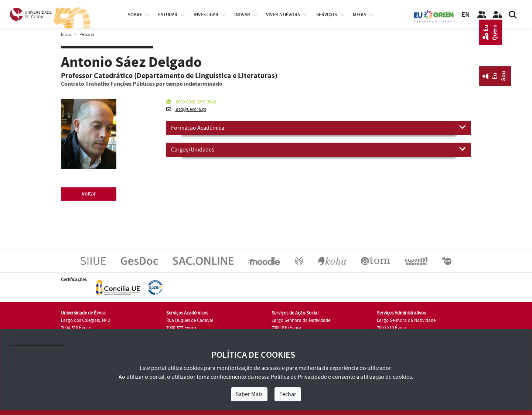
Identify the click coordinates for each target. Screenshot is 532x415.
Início (66, 35)
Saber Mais (249, 394)
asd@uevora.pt (186, 109)
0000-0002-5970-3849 (191, 102)
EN (465, 15)
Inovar (242, 15)
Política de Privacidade (299, 377)
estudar (168, 15)
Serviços (327, 15)
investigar (206, 15)
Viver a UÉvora (283, 15)
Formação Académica (319, 127)
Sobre (135, 15)
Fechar (288, 394)
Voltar (89, 194)
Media (359, 15)
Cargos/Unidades (319, 149)
